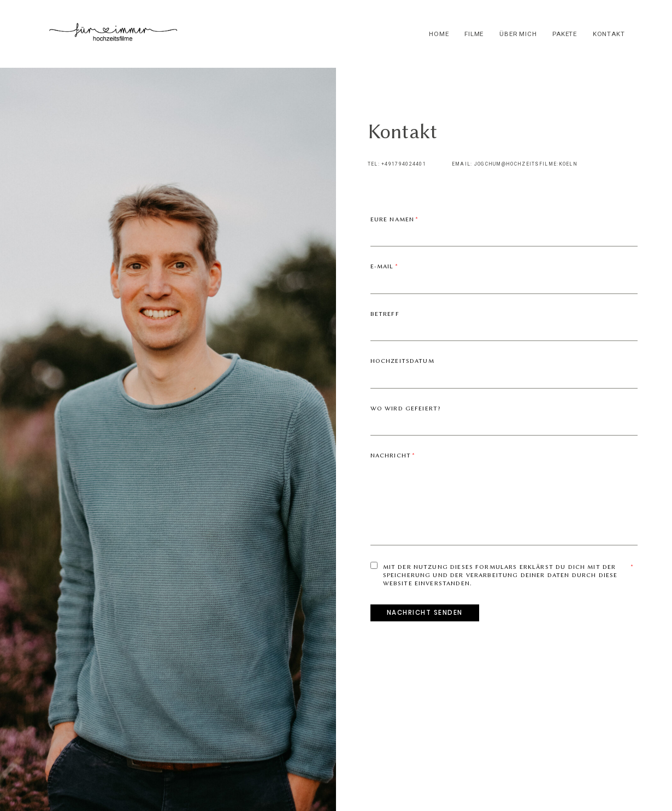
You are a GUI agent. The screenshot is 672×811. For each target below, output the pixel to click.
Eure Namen (393, 219)
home (439, 34)
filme (474, 34)
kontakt (609, 34)
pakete (565, 34)
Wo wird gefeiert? (406, 409)
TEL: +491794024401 (397, 164)
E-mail (382, 266)
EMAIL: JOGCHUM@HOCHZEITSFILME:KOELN (515, 164)
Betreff (385, 314)
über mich (518, 34)
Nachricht (391, 456)
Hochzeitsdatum (402, 361)
